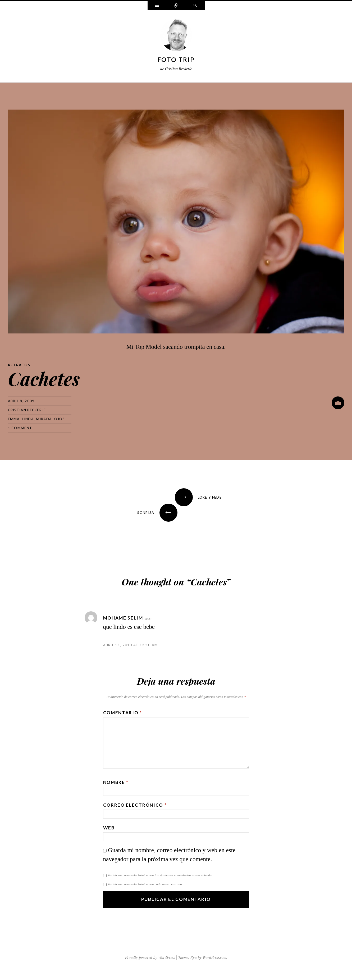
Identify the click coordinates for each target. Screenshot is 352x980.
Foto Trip (176, 60)
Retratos (19, 365)
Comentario (123, 713)
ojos (60, 419)
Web (109, 828)
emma (14, 419)
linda (28, 419)
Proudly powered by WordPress (150, 957)
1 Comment (20, 428)
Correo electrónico (135, 805)
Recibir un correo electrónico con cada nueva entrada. (145, 884)
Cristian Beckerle (27, 410)
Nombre (116, 782)
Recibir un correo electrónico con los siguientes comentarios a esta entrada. (160, 875)
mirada (44, 419)
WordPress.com (214, 957)
